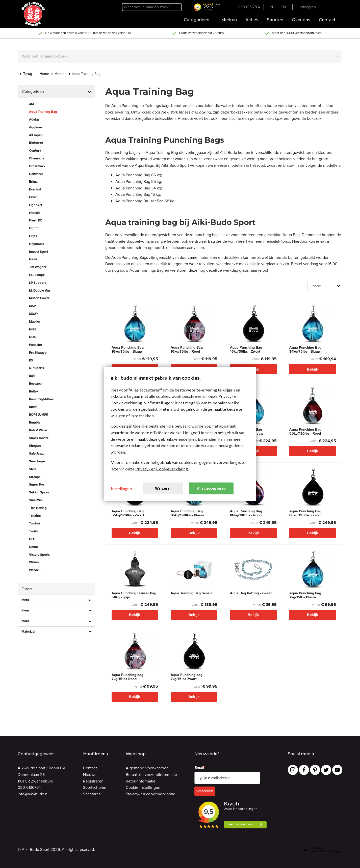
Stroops (35, 477)
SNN (32, 469)
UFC (32, 539)
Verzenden (205, 791)
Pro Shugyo (38, 353)
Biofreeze (36, 143)
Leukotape (37, 275)
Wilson (34, 562)
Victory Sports (39, 555)
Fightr (33, 228)
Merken (229, 20)
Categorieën (198, 20)
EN (283, 7)
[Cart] (334, 7)
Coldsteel (36, 174)
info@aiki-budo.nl (33, 794)
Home (44, 74)
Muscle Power (39, 298)
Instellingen (121, 488)
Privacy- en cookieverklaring (151, 794)
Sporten (275, 20)
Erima (33, 181)
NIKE (33, 329)
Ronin (33, 407)
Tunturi (34, 523)
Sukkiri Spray (39, 492)
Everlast (35, 189)
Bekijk (313, 369)
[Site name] (33, 14)
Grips (33, 236)
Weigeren (163, 488)
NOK (32, 337)
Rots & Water (38, 430)
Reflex (34, 391)
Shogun (35, 446)
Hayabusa (37, 244)
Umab (33, 547)
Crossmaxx (37, 166)
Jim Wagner (38, 267)
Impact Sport (38, 252)
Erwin (33, 197)
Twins (33, 531)
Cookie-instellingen (143, 787)
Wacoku (35, 570)
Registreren (93, 781)
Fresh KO (36, 220)
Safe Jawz (36, 453)
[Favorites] (325, 7)
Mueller (35, 321)
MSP (32, 306)
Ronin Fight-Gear (42, 399)
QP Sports (36, 368)
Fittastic (35, 213)
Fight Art (35, 205)
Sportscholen (95, 787)
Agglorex (36, 127)
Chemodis (36, 158)
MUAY (34, 314)
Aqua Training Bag (43, 112)
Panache (35, 345)
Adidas (34, 119)
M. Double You (40, 290)
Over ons (301, 20)
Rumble (35, 422)
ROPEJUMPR (39, 415)
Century (35, 150)
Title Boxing (38, 508)
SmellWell (36, 500)
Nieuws (90, 775)
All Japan (36, 135)
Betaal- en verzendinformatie (151, 775)
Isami (33, 259)
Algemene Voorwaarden (147, 768)
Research (36, 384)
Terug (26, 74)
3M (31, 104)
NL (273, 7)
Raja (32, 376)
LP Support (37, 283)
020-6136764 (29, 787)
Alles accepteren (211, 488)
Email (200, 768)
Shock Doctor (39, 438)
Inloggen (308, 7)
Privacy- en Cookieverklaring (162, 469)
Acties (252, 20)
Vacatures (92, 794)
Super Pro (36, 484)
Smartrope (37, 461)
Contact (327, 20)
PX (31, 360)
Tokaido (35, 516)
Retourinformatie (141, 781)
